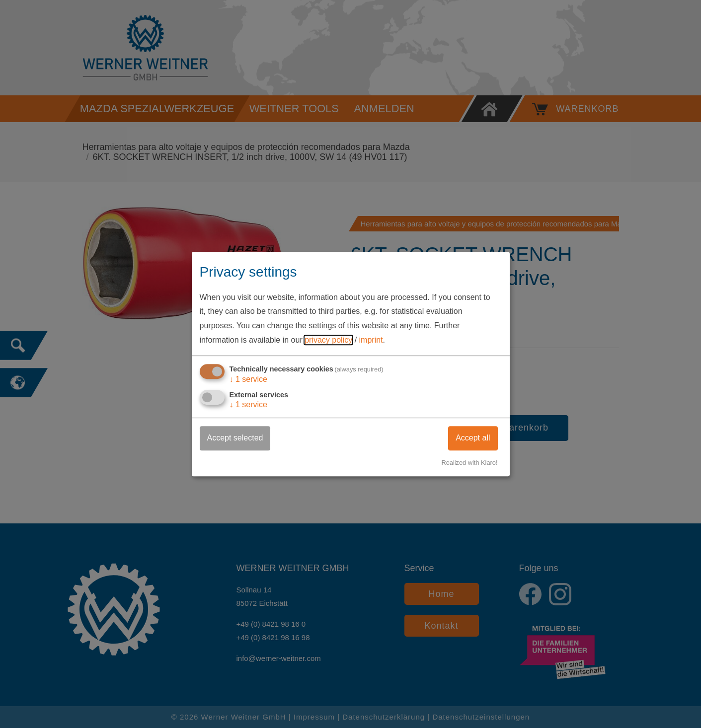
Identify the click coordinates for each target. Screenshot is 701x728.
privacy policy (328, 340)
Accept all (473, 438)
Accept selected (235, 438)
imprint (371, 340)
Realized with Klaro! (469, 463)
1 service (249, 379)
